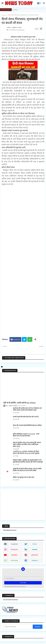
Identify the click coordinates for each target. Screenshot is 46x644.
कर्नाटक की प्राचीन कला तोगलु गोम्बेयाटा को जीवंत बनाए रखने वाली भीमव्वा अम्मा (27, 409)
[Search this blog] (18, 627)
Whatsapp (30, 339)
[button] (44, 3)
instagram (14, 549)
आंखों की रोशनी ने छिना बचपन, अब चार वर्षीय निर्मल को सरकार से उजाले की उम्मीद (27, 470)
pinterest (35, 555)
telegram (35, 560)
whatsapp (14, 560)
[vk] (2, 367)
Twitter (24, 339)
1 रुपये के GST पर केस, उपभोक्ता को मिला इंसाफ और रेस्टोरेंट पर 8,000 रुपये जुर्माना (26, 453)
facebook (14, 544)
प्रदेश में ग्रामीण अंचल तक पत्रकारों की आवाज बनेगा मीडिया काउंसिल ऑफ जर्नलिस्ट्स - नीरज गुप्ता (27, 445)
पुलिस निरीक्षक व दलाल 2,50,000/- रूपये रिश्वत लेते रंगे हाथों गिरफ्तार (26, 435)
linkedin (35, 549)
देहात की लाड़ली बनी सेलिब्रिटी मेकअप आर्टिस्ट (27, 425)
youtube (14, 555)
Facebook (17, 340)
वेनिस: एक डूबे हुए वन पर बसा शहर (24, 477)
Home (4, 15)
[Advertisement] (23, 260)
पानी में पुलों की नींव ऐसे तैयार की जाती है (26, 417)
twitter (35, 544)
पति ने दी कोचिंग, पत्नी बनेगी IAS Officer (19, 403)
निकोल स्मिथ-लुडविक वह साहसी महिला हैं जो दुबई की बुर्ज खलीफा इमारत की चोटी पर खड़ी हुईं (28, 461)
